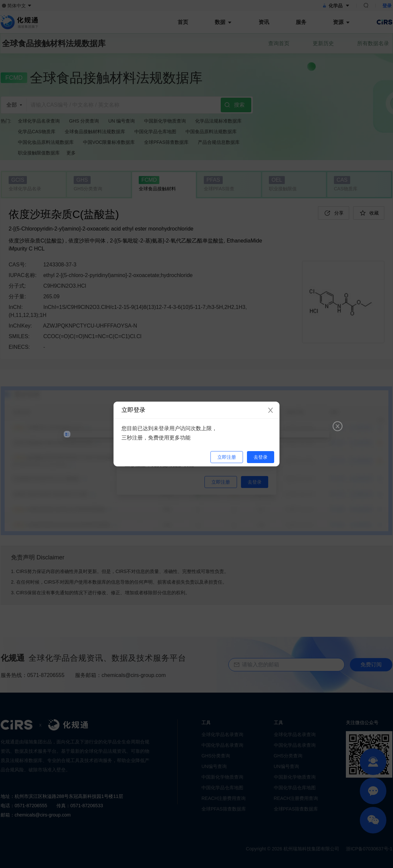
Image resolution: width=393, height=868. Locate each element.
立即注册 (227, 457)
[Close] (271, 411)
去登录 (261, 457)
